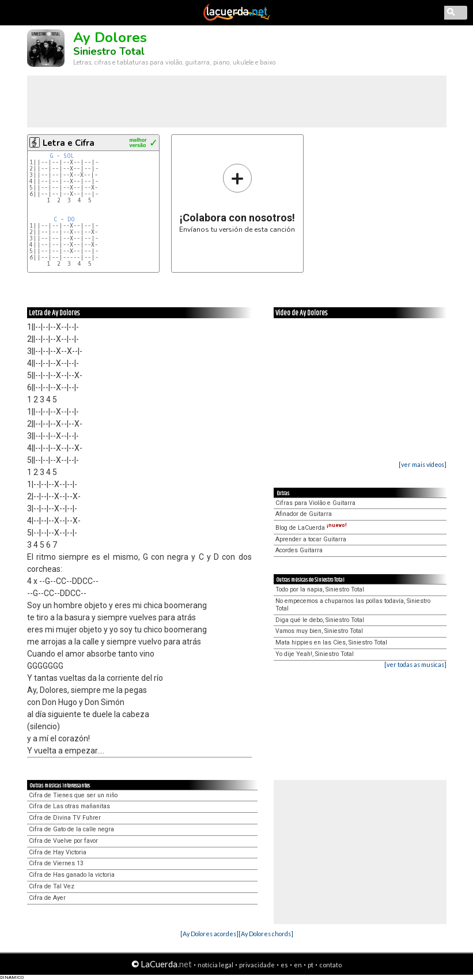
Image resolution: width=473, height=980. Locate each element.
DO (71, 219)
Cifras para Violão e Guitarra (315, 503)
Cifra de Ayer (47, 898)
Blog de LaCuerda (311, 528)
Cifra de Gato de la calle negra (71, 829)
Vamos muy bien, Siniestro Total (319, 631)
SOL (69, 156)
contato (330, 965)
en (298, 965)
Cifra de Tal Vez (52, 886)
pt (311, 965)
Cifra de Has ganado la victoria (72, 875)
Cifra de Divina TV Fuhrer (65, 818)
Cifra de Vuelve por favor (63, 841)
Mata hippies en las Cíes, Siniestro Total (331, 642)
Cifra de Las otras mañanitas (69, 806)
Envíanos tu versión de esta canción (237, 198)
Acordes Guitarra (299, 550)
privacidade (257, 965)
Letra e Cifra (69, 143)
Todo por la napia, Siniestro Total (320, 589)
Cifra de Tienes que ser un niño (73, 795)
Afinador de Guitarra (304, 514)
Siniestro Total (109, 51)
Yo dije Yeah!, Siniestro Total (315, 654)
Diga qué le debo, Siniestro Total (320, 620)
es (284, 965)
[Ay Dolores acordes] (209, 934)
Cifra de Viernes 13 (56, 863)
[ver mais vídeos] (423, 464)
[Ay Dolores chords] (266, 934)
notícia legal (215, 965)
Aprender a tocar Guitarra (311, 539)
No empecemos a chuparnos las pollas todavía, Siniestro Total (353, 605)
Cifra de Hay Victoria (58, 852)
